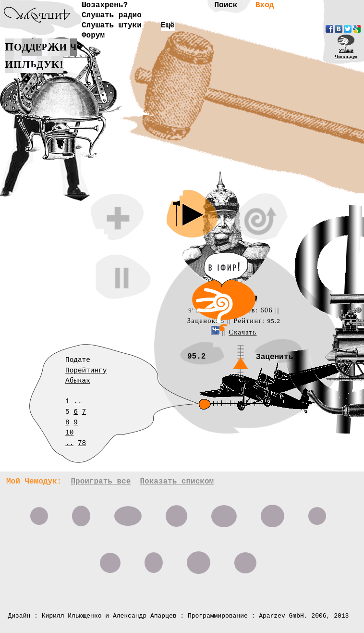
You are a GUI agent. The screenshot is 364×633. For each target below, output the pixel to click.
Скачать (243, 332)
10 (69, 433)
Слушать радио (112, 15)
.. (78, 401)
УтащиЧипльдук (346, 53)
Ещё (168, 25)
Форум (93, 36)
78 (82, 443)
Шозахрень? (105, 5)
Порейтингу (86, 371)
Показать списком (177, 482)
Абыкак (78, 381)
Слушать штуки (112, 25)
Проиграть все (101, 482)
